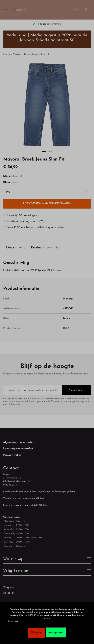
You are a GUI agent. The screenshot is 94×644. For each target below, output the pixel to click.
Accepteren (56, 633)
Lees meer (14, 621)
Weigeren (37, 633)
